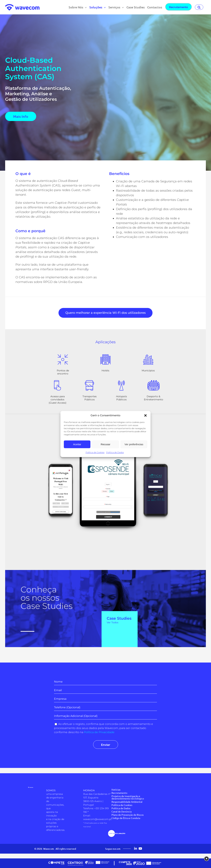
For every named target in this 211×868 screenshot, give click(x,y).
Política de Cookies (95, 452)
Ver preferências (134, 444)
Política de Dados (115, 452)
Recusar (105, 444)
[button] (145, 415)
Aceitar (77, 444)
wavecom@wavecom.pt (97, 819)
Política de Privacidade (99, 732)
